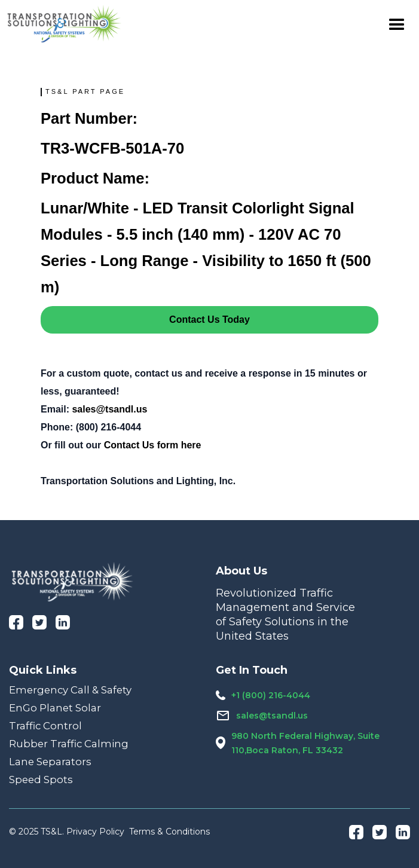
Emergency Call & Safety (70, 690)
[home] (65, 24)
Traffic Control (45, 726)
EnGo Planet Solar (55, 708)
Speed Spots (41, 780)
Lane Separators (50, 762)
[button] (397, 24)
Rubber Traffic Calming (69, 744)
